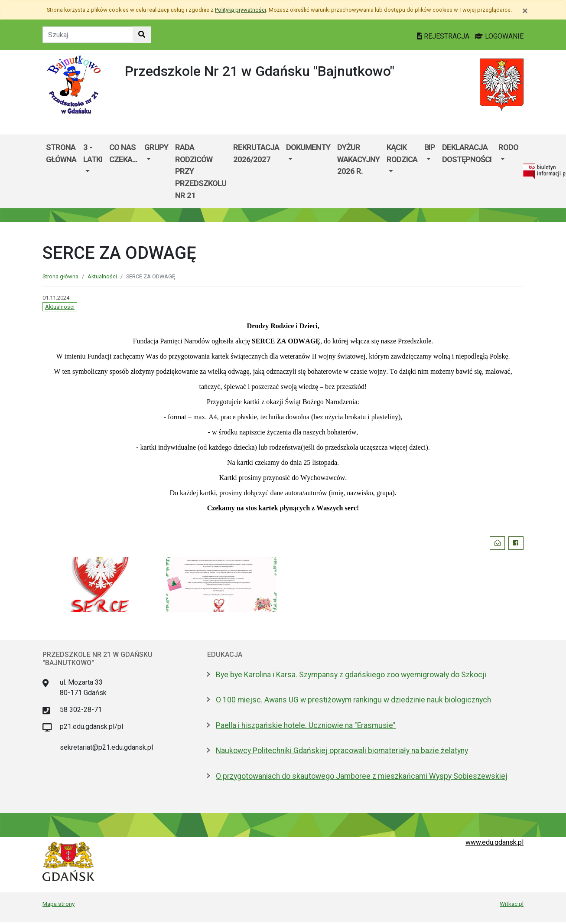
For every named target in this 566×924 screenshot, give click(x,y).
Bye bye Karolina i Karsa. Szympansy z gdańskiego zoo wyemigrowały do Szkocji (351, 675)
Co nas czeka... (123, 153)
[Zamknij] (525, 11)
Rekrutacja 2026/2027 (256, 153)
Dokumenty (308, 147)
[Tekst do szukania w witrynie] (88, 35)
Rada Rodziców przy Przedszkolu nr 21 (201, 171)
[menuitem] (93, 171)
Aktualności (102, 276)
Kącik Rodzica (402, 153)
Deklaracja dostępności (467, 153)
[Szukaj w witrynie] (142, 35)
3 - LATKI (93, 153)
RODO (508, 147)
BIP (430, 147)
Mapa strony (59, 904)
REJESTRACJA (444, 36)
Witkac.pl (512, 904)
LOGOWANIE (499, 36)
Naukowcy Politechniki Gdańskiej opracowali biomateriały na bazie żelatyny (342, 751)
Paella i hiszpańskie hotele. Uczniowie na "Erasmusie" (306, 725)
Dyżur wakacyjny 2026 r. (358, 159)
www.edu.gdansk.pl (494, 842)
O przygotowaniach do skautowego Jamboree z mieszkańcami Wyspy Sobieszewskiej (362, 776)
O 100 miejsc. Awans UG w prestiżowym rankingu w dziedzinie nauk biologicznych (353, 700)
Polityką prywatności (241, 10)
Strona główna (61, 153)
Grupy (156, 147)
